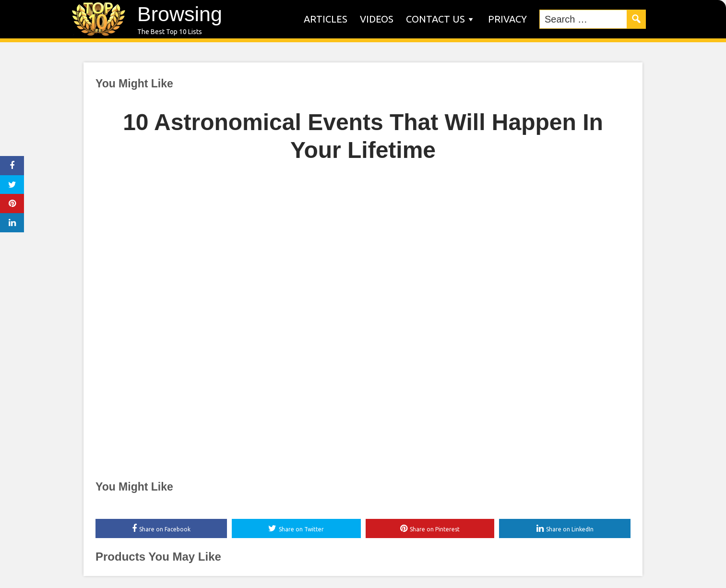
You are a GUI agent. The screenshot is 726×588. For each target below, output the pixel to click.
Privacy (507, 19)
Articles (326, 19)
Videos (377, 19)
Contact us (435, 19)
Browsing (180, 14)
